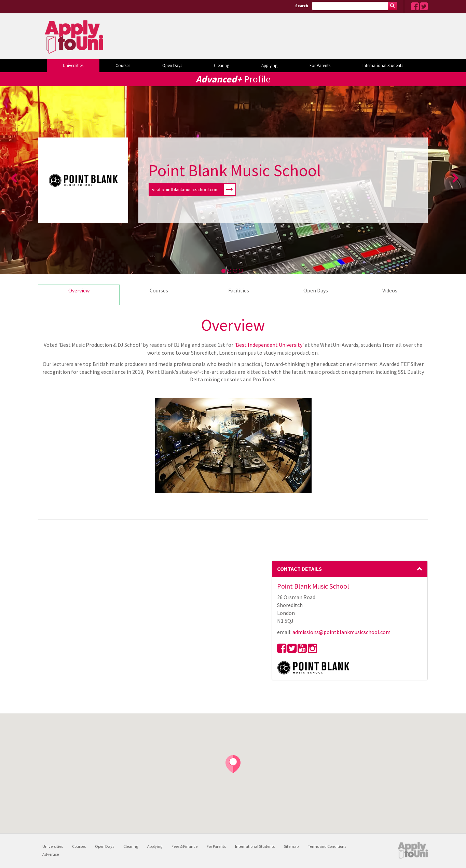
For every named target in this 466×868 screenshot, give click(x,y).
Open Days (172, 65)
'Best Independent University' (269, 345)
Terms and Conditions (327, 846)
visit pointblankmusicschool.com (194, 189)
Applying (269, 65)
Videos (390, 290)
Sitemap (291, 846)
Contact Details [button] (350, 569)
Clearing (222, 65)
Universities (73, 65)
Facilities (239, 290)
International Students (383, 65)
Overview (79, 290)
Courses (123, 65)
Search (302, 6)
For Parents (320, 65)
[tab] (350, 569)
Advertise (51, 854)
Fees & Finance (184, 846)
